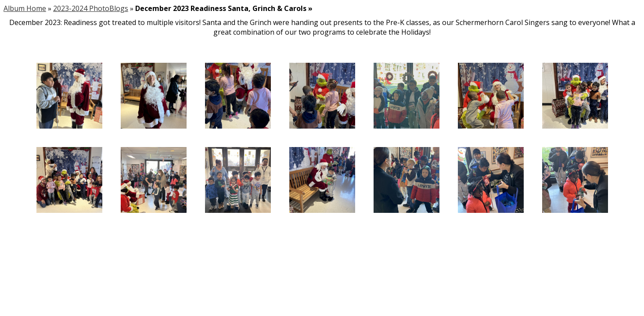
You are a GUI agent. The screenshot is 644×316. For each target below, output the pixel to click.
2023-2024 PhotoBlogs (91, 8)
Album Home (25, 8)
